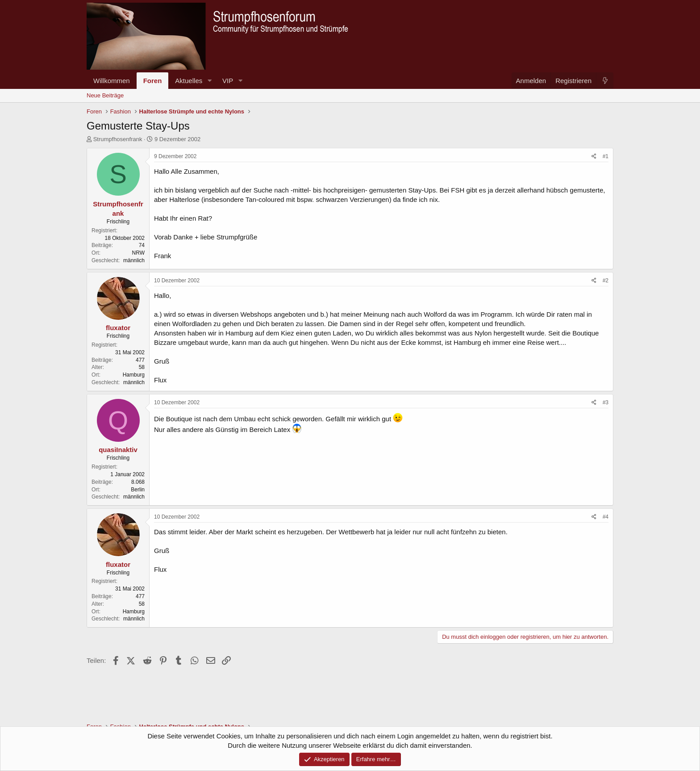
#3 (606, 402)
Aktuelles (189, 81)
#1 (606, 156)
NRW (138, 253)
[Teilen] (594, 157)
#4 (606, 517)
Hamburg (134, 375)
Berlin (138, 490)
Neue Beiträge (105, 95)
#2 (606, 281)
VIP (228, 81)
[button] (209, 81)
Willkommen (112, 81)
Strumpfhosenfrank (118, 139)
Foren (153, 81)
